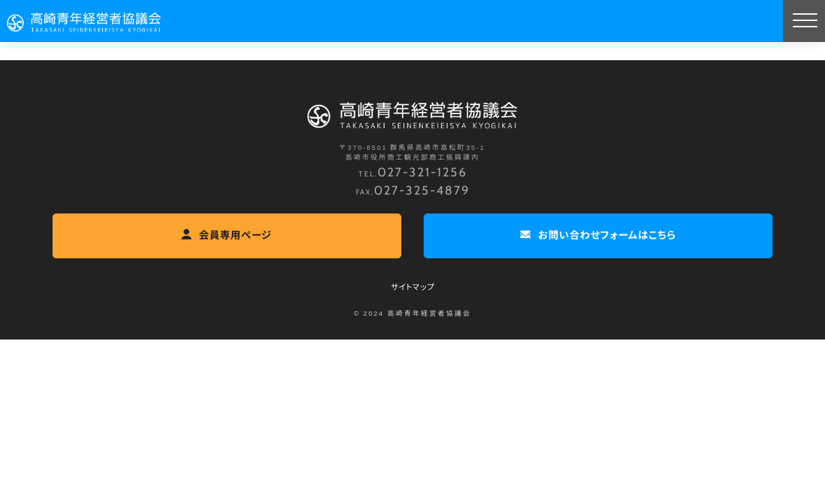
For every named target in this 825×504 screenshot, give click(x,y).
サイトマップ (413, 287)
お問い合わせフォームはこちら (598, 235)
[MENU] (804, 21)
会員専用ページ (227, 235)
